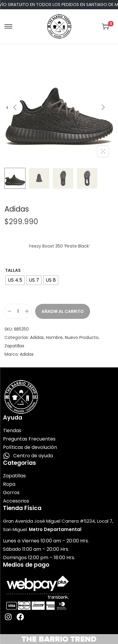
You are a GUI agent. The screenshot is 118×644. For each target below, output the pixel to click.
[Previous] (15, 107)
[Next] (103, 107)
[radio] (15, 280)
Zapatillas (14, 346)
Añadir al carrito (63, 311)
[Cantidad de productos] (18, 311)
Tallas (13, 270)
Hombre (54, 337)
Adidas (37, 337)
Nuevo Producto (82, 337)
